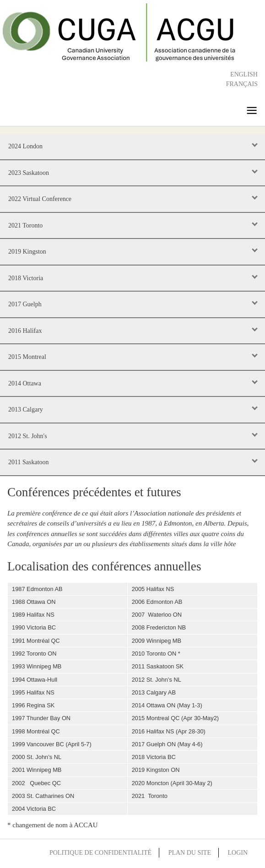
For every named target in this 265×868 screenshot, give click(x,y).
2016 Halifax (25, 331)
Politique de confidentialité (100, 853)
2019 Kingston (27, 252)
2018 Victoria (26, 278)
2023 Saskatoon (29, 173)
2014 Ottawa (25, 383)
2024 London (25, 146)
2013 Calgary (26, 410)
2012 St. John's (28, 436)
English (244, 74)
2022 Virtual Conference (40, 199)
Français (242, 84)
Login (238, 853)
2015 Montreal (27, 357)
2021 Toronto (25, 225)
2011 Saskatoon (29, 462)
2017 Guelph (25, 304)
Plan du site (190, 853)
